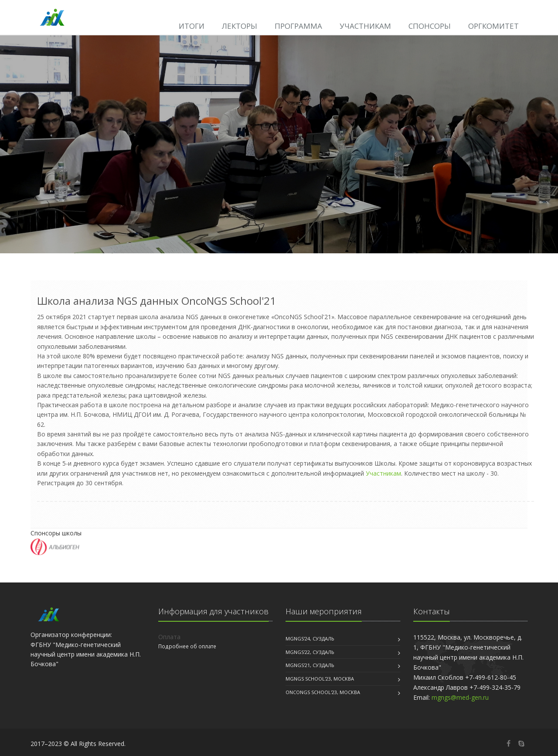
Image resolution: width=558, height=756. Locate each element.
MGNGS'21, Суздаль (310, 665)
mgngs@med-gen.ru (460, 697)
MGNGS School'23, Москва (320, 679)
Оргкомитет (493, 26)
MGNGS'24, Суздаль (310, 639)
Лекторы (240, 26)
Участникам (365, 26)
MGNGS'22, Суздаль (310, 652)
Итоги (192, 26)
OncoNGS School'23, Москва (323, 692)
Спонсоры (430, 26)
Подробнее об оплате (187, 646)
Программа (298, 26)
